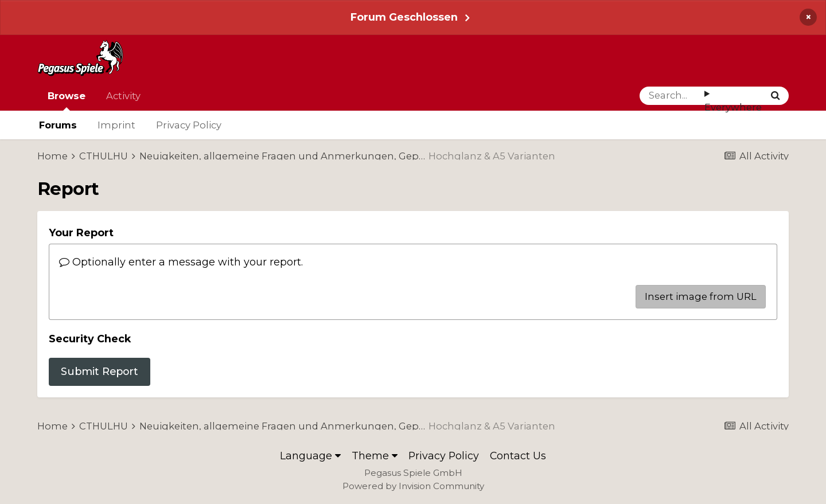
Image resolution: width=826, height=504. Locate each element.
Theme (375, 456)
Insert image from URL (701, 296)
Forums (58, 125)
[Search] (672, 96)
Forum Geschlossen (404, 17)
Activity (123, 96)
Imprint (116, 125)
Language (310, 456)
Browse (67, 100)
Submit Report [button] (100, 371)
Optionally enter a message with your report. (181, 262)
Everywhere (733, 107)
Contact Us (518, 456)
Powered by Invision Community (413, 486)
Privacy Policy (189, 125)
